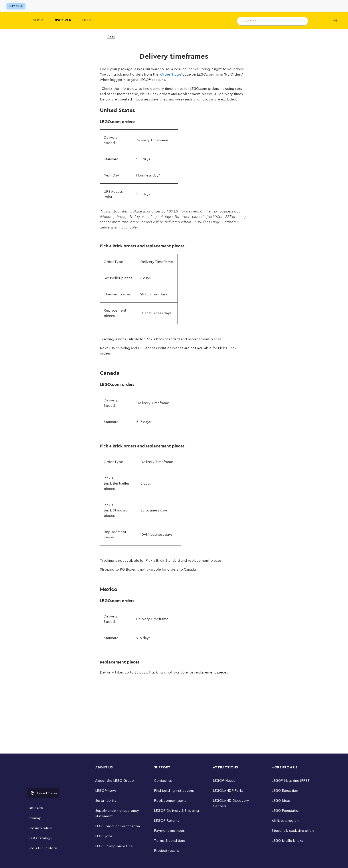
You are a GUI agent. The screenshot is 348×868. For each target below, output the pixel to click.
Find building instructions (174, 791)
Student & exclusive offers (293, 831)
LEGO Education (285, 791)
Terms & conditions (170, 841)
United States (43, 793)
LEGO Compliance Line (114, 846)
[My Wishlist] (318, 21)
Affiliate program (286, 821)
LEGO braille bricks (287, 841)
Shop (38, 20)
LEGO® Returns (167, 821)
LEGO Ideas (281, 801)
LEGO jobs (104, 836)
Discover (62, 20)
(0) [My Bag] (331, 21)
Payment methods (169, 831)
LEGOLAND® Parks (228, 791)
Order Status (171, 74)
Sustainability (106, 801)
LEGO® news (106, 791)
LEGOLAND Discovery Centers (231, 803)
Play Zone (16, 6)
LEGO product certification (118, 826)
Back (109, 37)
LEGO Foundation (286, 811)
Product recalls (166, 851)
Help (86, 20)
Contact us (163, 781)
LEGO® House (224, 781)
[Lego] (13, 21)
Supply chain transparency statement (117, 813)
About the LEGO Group (115, 781)
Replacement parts (170, 801)
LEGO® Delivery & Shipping (176, 811)
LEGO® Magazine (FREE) (291, 781)
